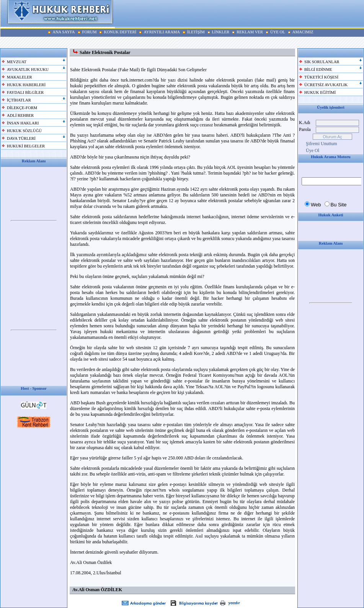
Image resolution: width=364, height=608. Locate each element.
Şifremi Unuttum (322, 144)
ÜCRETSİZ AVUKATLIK (326, 85)
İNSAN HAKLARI (23, 123)
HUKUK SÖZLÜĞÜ (24, 131)
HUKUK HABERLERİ (26, 85)
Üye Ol (313, 150)
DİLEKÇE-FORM (22, 108)
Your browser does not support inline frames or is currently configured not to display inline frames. (34, 221)
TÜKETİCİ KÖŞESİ (321, 77)
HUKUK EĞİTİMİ (320, 92)
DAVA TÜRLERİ (21, 138)
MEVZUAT (17, 62)
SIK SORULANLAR (322, 62)
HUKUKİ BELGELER (26, 146)
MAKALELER (20, 77)
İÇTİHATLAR (19, 100)
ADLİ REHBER (20, 115)
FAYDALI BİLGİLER (25, 92)
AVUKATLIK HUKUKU (28, 69)
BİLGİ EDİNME (318, 69)
